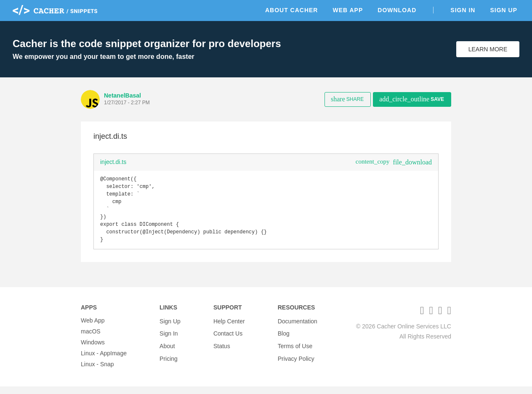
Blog (284, 339)
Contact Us (228, 339)
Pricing (169, 361)
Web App (348, 10)
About (167, 350)
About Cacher (292, 10)
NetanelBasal (122, 95)
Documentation (298, 328)
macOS (91, 339)
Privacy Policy (296, 361)
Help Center (229, 328)
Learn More (488, 49)
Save (412, 99)
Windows (93, 350)
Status (222, 350)
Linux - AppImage (104, 361)
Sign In (463, 10)
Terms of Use (295, 350)
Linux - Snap (97, 372)
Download (397, 10)
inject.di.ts (113, 162)
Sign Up (504, 10)
